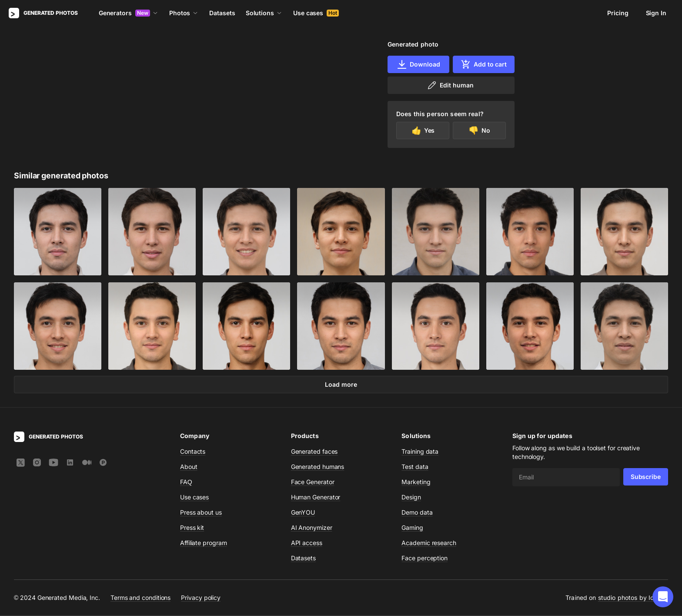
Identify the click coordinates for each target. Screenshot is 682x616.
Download (418, 64)
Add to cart (484, 64)
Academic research (429, 544)
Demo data (417, 513)
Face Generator (313, 483)
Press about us (201, 513)
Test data (415, 467)
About (189, 467)
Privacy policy (201, 598)
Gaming (412, 528)
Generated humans (318, 467)
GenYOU (303, 513)
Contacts (193, 452)
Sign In (656, 13)
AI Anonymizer (312, 528)
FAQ (186, 483)
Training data (420, 452)
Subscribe (646, 477)
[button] (663, 597)
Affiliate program (204, 544)
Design (411, 498)
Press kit (192, 528)
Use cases (316, 13)
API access (307, 544)
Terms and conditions (140, 598)
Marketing (416, 483)
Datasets (222, 13)
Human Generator (316, 498)
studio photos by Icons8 (633, 598)
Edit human (450, 85)
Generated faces (314, 452)
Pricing (618, 13)
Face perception (425, 559)
